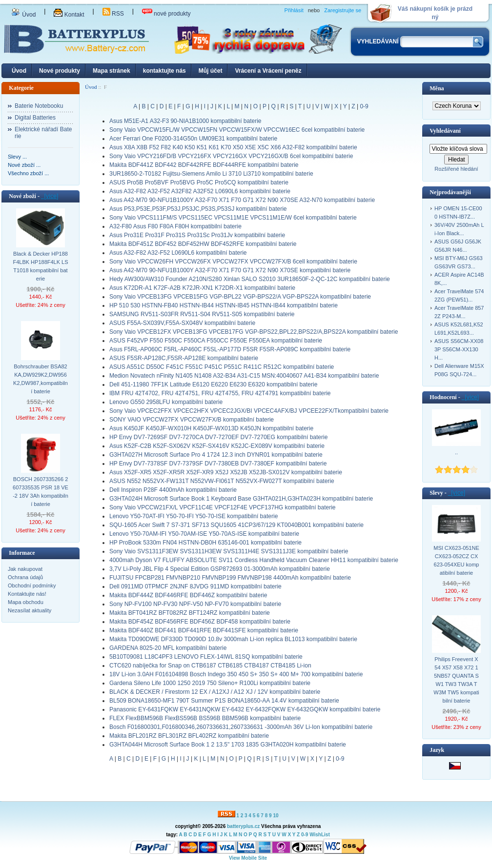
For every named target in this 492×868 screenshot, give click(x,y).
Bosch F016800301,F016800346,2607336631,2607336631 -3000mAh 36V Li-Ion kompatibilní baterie (241, 727)
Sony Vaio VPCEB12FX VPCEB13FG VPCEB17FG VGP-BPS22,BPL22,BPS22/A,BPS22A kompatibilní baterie (254, 332)
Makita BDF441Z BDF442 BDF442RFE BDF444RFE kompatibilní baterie (204, 165)
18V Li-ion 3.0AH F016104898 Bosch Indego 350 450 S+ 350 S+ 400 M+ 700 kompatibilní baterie (236, 674)
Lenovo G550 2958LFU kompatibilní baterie (166, 402)
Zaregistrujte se (343, 10)
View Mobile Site (248, 858)
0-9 (364, 106)
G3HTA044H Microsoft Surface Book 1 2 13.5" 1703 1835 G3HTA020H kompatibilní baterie (228, 745)
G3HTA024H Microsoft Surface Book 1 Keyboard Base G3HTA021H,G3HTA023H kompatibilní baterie (241, 499)
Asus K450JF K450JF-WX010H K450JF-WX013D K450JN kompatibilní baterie (211, 428)
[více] (50, 196)
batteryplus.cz (243, 826)
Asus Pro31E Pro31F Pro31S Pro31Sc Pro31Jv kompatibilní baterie (197, 235)
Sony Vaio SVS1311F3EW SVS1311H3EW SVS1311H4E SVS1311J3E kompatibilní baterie (229, 551)
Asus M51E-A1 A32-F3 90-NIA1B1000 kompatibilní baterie (185, 121)
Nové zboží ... (24, 165)
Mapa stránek (112, 71)
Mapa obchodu (26, 602)
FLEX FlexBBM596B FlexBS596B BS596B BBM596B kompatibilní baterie (205, 718)
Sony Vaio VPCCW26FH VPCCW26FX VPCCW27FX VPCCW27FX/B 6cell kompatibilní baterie (233, 262)
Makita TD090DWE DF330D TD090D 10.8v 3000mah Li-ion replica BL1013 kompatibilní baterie (233, 639)
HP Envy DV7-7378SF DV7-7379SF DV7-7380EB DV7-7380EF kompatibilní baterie (218, 464)
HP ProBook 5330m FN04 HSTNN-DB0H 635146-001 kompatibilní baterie (205, 543)
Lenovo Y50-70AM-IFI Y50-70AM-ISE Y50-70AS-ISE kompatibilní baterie (204, 534)
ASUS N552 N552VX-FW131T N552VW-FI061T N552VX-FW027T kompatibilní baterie (222, 481)
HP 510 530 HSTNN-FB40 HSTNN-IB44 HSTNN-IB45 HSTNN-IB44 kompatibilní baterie (224, 305)
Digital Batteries (35, 118)
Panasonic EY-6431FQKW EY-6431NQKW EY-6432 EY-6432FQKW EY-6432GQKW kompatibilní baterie (245, 709)
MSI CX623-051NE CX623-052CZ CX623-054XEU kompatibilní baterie (456, 560)
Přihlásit (294, 10)
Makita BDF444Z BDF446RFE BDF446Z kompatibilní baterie (188, 595)
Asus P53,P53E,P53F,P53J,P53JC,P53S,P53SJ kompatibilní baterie (198, 209)
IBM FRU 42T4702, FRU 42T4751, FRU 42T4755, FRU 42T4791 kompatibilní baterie (220, 393)
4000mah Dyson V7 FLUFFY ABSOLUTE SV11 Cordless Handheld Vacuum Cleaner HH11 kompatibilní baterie (254, 560)
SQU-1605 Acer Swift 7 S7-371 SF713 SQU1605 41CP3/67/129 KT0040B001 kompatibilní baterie (236, 525)
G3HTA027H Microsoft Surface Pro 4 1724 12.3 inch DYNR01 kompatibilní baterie (216, 455)
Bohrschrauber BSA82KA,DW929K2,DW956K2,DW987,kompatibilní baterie (41, 379)
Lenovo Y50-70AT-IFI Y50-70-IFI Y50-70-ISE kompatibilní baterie (194, 516)
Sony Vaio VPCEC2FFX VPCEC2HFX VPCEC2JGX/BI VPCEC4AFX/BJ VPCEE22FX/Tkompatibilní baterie (249, 411)
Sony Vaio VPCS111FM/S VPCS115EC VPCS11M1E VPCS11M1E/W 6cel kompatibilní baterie (233, 218)
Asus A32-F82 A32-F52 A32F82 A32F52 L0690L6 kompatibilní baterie (200, 191)
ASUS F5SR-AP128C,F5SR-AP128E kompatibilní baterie (184, 358)
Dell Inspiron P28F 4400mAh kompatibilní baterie (173, 490)
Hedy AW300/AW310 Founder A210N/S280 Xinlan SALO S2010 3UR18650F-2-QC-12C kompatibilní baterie (250, 279)
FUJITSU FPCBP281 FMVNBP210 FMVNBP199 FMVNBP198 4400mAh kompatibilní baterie (230, 578)
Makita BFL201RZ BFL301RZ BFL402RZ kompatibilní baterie (189, 736)
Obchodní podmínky (32, 585)
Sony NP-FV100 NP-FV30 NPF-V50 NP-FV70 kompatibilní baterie (195, 604)
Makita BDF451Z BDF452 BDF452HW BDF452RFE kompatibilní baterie (203, 244)
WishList (320, 835)
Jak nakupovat (25, 569)
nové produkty (166, 14)
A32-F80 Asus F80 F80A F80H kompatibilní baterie (175, 226)
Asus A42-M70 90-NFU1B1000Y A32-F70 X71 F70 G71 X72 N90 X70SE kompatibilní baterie (230, 270)
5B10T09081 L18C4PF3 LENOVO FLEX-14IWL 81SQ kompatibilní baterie (206, 657)
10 (276, 816)
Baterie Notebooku (39, 106)
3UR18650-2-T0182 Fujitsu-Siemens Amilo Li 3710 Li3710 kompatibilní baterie (211, 174)
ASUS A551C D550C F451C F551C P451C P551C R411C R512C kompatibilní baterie (222, 367)
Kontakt (69, 15)
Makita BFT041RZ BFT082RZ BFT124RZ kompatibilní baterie (190, 613)
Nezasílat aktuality (30, 610)
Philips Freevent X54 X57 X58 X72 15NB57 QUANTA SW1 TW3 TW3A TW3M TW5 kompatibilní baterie (456, 680)
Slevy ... (17, 157)
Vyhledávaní (445, 131)
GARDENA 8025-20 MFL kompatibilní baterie (168, 648)
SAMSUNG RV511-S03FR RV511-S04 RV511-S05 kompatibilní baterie (202, 314)
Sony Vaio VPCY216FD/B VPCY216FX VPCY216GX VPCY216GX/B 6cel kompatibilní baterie (231, 156)
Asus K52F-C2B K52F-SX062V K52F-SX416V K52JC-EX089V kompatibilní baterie (217, 446)
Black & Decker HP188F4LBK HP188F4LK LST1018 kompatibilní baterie (40, 266)
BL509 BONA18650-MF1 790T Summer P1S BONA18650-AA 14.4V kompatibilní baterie (224, 701)
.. (456, 452)
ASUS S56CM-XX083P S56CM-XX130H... (459, 349)
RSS (113, 14)
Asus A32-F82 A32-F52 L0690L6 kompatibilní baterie (178, 253)
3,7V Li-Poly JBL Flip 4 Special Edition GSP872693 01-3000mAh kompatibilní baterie (220, 569)
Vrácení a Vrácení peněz (268, 71)
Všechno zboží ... (28, 173)
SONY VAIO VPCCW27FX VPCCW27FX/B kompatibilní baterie (192, 420)
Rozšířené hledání (456, 169)
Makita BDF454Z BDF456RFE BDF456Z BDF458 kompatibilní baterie (200, 622)
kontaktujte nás (164, 71)
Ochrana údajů (25, 577)
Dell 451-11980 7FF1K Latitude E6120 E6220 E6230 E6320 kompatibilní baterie (213, 384)
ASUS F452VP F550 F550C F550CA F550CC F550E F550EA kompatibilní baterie (216, 341)
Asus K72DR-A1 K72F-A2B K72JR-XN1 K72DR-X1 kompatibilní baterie (202, 288)
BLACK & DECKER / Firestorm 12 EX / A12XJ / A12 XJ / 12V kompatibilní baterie (215, 692)
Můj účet (211, 71)
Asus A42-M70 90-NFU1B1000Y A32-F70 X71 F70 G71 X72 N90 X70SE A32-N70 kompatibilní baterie (242, 200)
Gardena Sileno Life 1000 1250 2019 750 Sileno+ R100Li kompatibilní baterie (210, 683)
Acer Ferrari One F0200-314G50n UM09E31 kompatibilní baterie (193, 139)
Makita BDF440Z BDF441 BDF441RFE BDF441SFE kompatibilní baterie (204, 630)
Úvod (23, 15)
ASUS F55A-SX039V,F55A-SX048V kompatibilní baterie (182, 323)
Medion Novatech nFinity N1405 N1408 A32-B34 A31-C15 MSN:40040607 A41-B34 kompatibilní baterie (244, 376)
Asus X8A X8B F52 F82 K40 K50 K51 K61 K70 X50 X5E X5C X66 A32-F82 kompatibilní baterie (233, 147)
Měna (437, 88)
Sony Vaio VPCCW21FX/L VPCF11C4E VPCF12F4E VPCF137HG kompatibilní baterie (223, 507)
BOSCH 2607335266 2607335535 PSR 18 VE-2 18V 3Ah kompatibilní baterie (41, 492)
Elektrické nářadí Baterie (43, 133)
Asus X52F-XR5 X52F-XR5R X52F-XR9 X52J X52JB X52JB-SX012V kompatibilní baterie (226, 472)
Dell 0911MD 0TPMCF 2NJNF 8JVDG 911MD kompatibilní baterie (195, 586)
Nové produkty (60, 71)
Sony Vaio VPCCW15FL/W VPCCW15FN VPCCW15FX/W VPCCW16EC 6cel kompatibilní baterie (237, 130)
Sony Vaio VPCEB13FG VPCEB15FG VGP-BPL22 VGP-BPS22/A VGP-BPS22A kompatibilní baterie (240, 297)
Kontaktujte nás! (27, 594)
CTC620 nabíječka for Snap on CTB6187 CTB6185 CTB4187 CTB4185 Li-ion (210, 666)
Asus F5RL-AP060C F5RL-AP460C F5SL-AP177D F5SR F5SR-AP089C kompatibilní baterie (230, 349)
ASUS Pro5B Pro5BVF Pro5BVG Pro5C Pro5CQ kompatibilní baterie (199, 182)
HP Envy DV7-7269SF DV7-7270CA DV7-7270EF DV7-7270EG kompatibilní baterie (218, 437)
